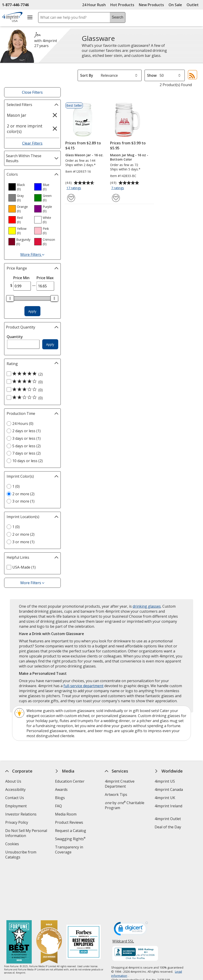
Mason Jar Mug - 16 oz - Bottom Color (129, 157)
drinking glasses (147, 606)
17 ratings (74, 188)
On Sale (175, 5)
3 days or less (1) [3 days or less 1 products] (26, 438)
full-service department (83, 686)
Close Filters (32, 92)
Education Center (70, 781)
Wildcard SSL (123, 893)
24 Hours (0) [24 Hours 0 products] (23, 424)
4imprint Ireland (168, 806)
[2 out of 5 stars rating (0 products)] (31, 398)
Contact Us (15, 798)
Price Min (21, 278)
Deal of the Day (168, 827)
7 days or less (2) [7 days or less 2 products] (26, 453)
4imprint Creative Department (120, 784)
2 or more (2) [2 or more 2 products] (23, 494)
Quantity (15, 337)
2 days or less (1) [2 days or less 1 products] (26, 431)
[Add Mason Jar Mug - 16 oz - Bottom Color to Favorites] (116, 198)
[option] (19, 187)
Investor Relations (21, 815)
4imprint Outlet (168, 819)
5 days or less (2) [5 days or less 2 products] (26, 446)
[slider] (10, 298)
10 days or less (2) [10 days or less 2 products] (28, 461)
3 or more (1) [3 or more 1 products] (23, 501)
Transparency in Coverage (70, 850)
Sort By (87, 75)
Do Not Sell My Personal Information (26, 834)
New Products (151, 5)
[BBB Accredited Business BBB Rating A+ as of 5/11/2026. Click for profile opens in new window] (135, 904)
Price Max (45, 278)
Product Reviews (69, 822)
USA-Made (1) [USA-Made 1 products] (24, 567)
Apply (32, 311)
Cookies (13, 844)
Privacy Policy (17, 823)
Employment (16, 806)
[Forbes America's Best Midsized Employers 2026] (84, 893)
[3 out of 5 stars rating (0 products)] (31, 390)
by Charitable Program (125, 805)
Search (117, 17)
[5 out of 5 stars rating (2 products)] (31, 374)
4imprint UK (165, 798)
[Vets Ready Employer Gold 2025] (49, 893)
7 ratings (118, 188)
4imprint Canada (169, 789)
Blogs (60, 798)
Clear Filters (32, 143)
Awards (61, 789)
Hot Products (122, 5)
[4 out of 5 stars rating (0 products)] (31, 382)
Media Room (66, 814)
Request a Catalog (71, 831)
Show (152, 75)
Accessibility (15, 789)
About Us (13, 781)
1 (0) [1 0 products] (16, 486)
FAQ (58, 806)
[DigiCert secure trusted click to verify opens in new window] (131, 880)
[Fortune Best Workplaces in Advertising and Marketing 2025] (19, 893)
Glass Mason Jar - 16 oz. (84, 155)
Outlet (194, 5)
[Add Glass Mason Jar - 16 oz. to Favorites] (71, 198)
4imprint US (165, 781)
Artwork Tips (116, 795)
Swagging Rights (70, 839)
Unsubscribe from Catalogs (21, 855)
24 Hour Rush (94, 5)
